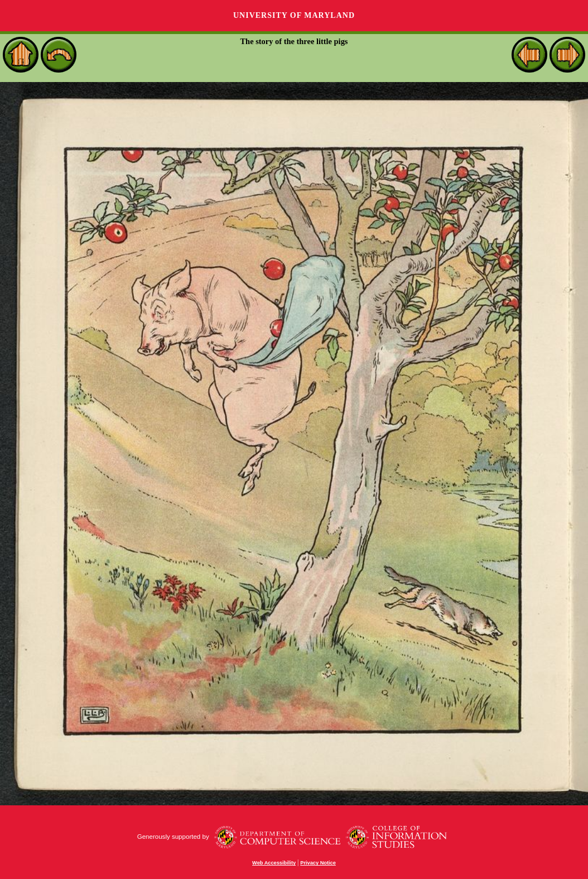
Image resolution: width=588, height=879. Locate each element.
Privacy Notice (318, 863)
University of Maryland (294, 15)
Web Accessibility (274, 863)
